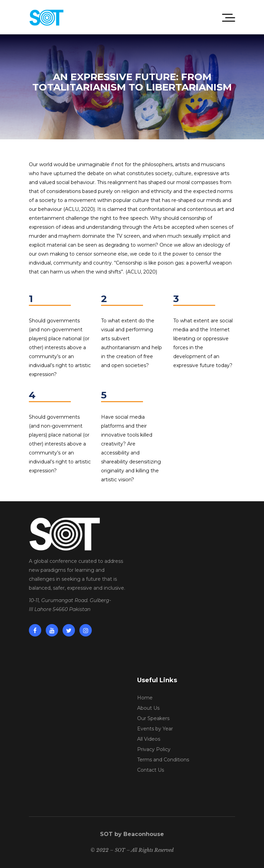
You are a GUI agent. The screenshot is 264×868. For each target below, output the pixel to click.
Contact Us (151, 770)
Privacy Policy (154, 749)
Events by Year (155, 729)
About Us (148, 708)
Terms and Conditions (163, 760)
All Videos (149, 739)
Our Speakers (153, 718)
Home (145, 698)
